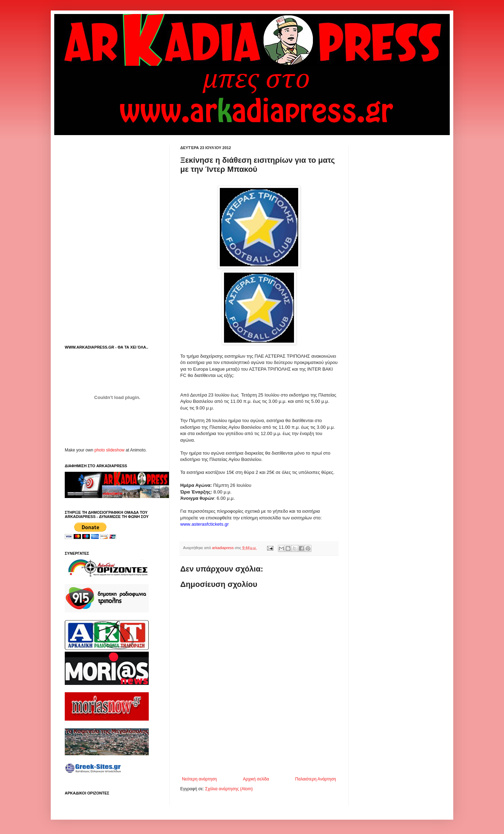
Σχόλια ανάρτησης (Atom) (229, 789)
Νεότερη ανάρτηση (199, 779)
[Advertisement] (262, 757)
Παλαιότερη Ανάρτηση (316, 779)
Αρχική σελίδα (256, 779)
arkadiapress (223, 548)
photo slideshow (110, 450)
